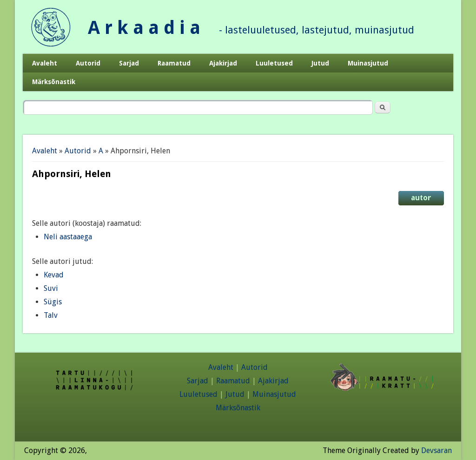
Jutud (320, 63)
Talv (51, 315)
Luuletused (274, 63)
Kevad (54, 275)
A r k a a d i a (144, 28)
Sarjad (129, 63)
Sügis (53, 302)
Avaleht (45, 63)
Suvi (51, 288)
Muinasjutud (368, 63)
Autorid (88, 63)
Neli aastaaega (68, 237)
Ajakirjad (223, 63)
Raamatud (174, 63)
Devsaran (436, 450)
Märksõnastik (54, 82)
